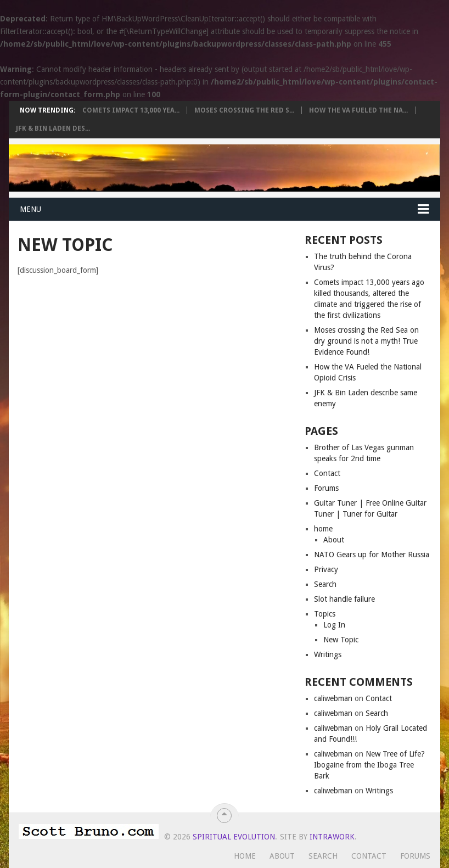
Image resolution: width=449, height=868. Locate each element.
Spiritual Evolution (234, 837)
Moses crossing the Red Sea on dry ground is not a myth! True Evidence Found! (366, 341)
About (334, 540)
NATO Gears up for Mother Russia (372, 555)
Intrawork (332, 837)
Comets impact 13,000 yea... (131, 110)
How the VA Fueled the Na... (358, 110)
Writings (328, 654)
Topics (325, 614)
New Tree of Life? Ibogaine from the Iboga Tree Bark (369, 765)
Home (245, 856)
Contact (327, 473)
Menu (30, 209)
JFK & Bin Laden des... (53, 128)
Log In (334, 625)
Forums (326, 488)
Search (325, 584)
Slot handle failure (344, 599)
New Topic (341, 640)
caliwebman (333, 698)
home (323, 529)
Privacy (326, 569)
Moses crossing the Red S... (244, 110)
